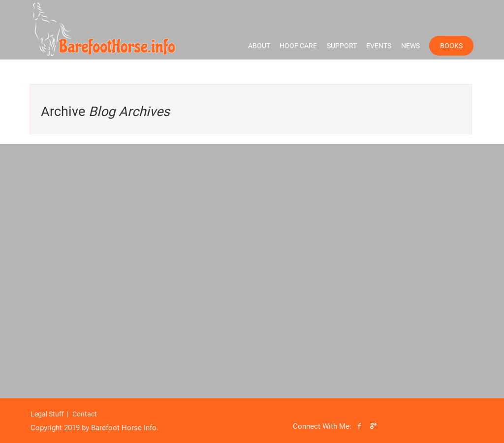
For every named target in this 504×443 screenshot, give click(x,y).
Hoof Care (298, 46)
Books (451, 46)
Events (379, 46)
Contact (85, 414)
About (259, 46)
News (410, 46)
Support (342, 46)
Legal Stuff (47, 414)
